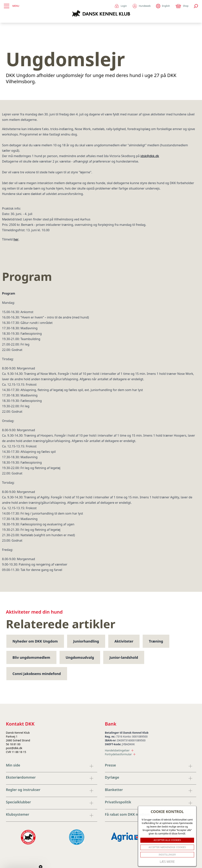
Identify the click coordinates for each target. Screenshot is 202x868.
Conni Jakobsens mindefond (37, 674)
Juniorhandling (86, 641)
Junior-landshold (124, 657)
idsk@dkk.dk (150, 156)
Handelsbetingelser (119, 750)
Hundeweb (141, 6)
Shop (182, 6)
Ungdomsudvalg (80, 657)
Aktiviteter (124, 641)
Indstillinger (167, 855)
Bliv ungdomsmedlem (31, 657)
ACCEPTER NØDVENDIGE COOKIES (167, 847)
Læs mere (167, 862)
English (163, 6)
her (16, 239)
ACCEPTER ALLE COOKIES (167, 840)
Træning (156, 641)
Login (121, 6)
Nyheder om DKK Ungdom (35, 641)
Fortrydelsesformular (120, 754)
